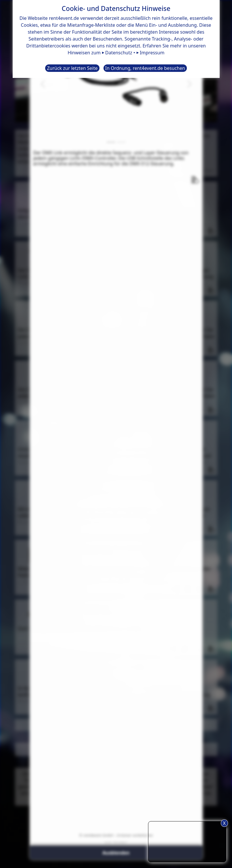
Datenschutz (119, 53)
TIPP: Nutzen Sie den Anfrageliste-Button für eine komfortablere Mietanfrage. (187, 841)
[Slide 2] (121, 142)
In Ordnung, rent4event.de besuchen (145, 68)
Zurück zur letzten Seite (72, 68)
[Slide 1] (111, 142)
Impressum (152, 53)
